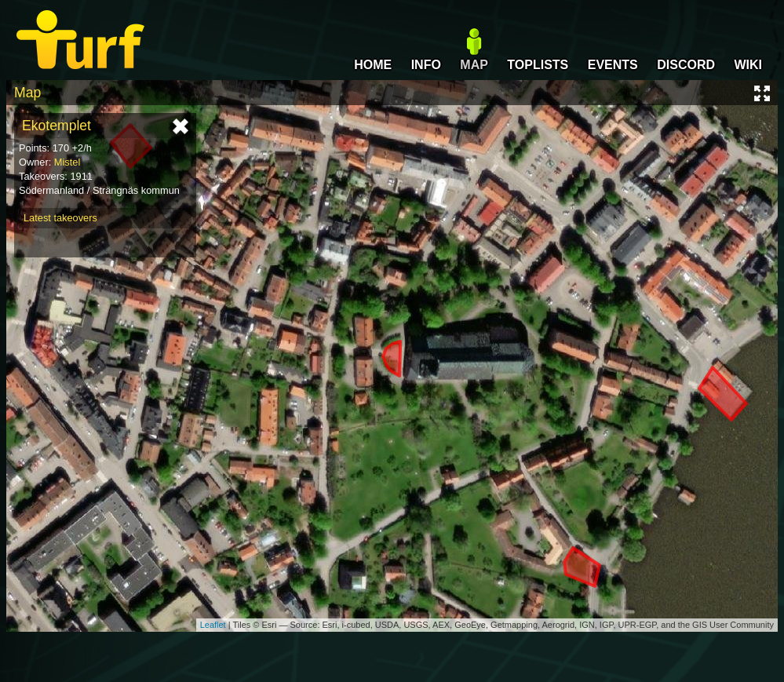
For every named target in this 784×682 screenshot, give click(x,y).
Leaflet (213, 625)
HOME (373, 65)
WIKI (748, 65)
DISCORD (686, 65)
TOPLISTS (538, 65)
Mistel (67, 162)
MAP (474, 65)
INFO (426, 65)
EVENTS (613, 65)
